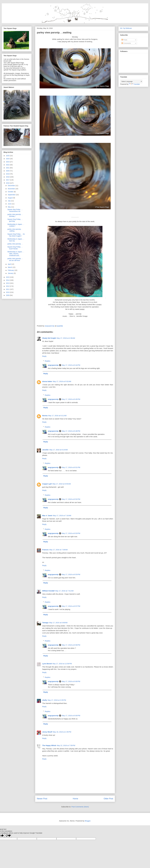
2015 (8, 277)
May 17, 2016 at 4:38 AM (66, 338)
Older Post (108, 799)
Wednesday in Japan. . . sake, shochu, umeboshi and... (16, 254)
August (10, 198)
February (11, 270)
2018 (8, 177)
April (10, 264)
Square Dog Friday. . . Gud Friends (15, 248)
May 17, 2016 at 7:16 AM (62, 515)
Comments (126, 43)
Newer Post (42, 799)
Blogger (88, 821)
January (11, 273)
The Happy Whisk (49, 745)
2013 (8, 283)
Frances (45, 550)
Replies (48, 361)
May (9, 207)
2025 (8, 156)
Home (75, 799)
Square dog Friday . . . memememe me (15, 210)
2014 (8, 280)
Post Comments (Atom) (80, 807)
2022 (8, 165)
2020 (8, 171)
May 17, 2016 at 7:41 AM (64, 591)
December (12, 186)
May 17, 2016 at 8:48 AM (58, 623)
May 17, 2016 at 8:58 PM (71, 645)
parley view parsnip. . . (15, 244)
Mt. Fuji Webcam (126, 28)
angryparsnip (53, 365)
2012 (8, 286)
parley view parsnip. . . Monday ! (15, 215)
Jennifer (45, 450)
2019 (8, 174)
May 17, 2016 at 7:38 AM (58, 550)
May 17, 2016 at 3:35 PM (57, 700)
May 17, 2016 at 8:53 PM (71, 533)
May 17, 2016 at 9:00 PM (71, 681)
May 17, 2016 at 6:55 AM (62, 484)
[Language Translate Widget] (131, 81)
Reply (44, 356)
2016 (8, 183)
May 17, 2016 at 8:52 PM (71, 499)
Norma (45, 416)
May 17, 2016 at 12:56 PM (62, 664)
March (10, 267)
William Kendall (48, 591)
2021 (8, 168)
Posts (124, 40)
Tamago (45, 623)
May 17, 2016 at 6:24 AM (58, 450)
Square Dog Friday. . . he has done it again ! (16, 235)
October (11, 192)
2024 (8, 159)
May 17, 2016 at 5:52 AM (62, 381)
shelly (45, 700)
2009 (8, 295)
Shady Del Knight (49, 338)
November (12, 189)
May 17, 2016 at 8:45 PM (71, 399)
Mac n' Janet (47, 515)
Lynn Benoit (47, 664)
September (12, 195)
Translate (134, 84)
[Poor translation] (8, 836)
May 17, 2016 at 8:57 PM (71, 606)
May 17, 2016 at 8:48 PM (71, 431)
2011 (8, 289)
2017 (8, 180)
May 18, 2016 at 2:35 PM (62, 732)
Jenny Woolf (47, 732)
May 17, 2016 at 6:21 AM (57, 416)
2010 (8, 292)
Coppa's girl (47, 484)
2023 (8, 162)
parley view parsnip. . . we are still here (15, 259)
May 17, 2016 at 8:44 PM (71, 365)
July (9, 201)
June (10, 204)
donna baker (47, 381)
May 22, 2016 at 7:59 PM (66, 745)
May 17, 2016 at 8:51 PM (71, 467)
